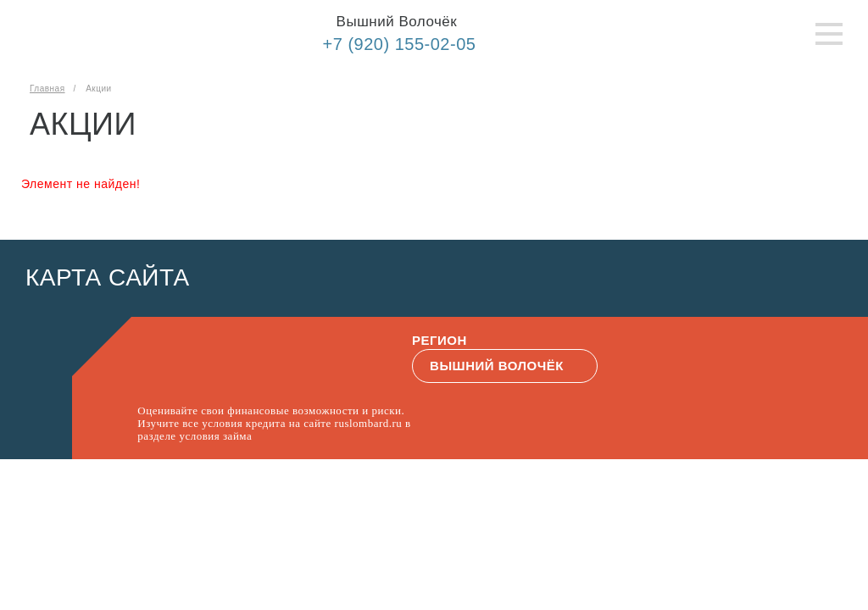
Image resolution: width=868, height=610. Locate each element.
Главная (47, 89)
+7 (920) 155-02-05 (400, 44)
